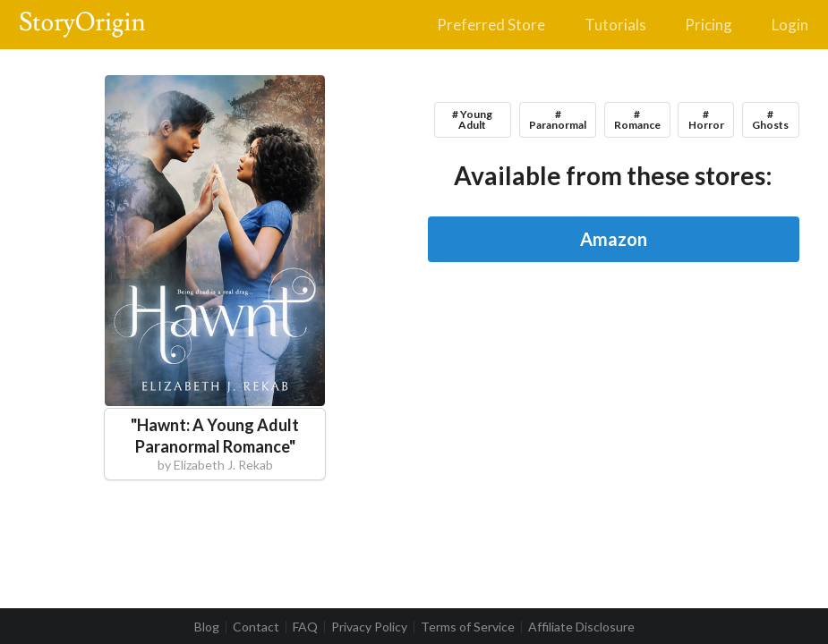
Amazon (614, 239)
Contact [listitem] (256, 627)
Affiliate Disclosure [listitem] (581, 627)
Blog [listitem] (207, 627)
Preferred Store (491, 25)
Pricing (708, 25)
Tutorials (615, 25)
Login (790, 25)
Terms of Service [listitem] (468, 627)
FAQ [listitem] (305, 627)
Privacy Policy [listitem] (369, 627)
